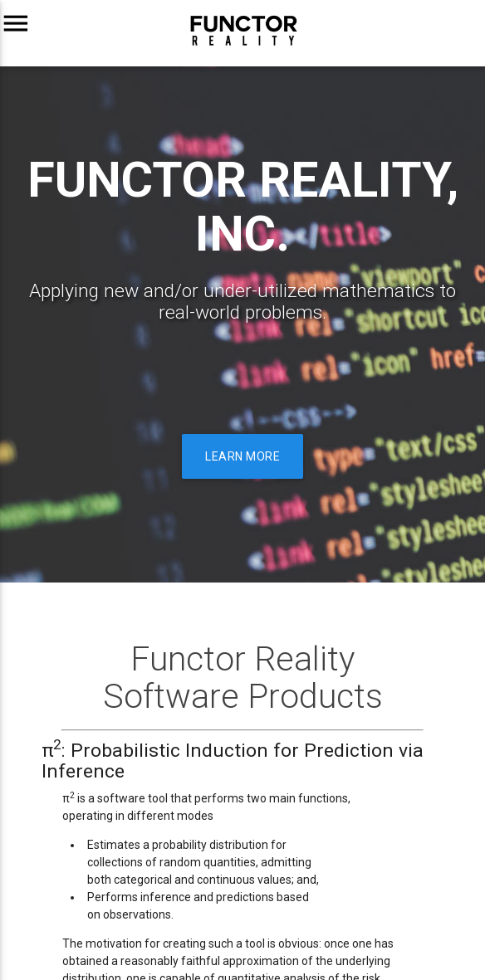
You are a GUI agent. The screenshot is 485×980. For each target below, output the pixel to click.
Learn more (242, 456)
